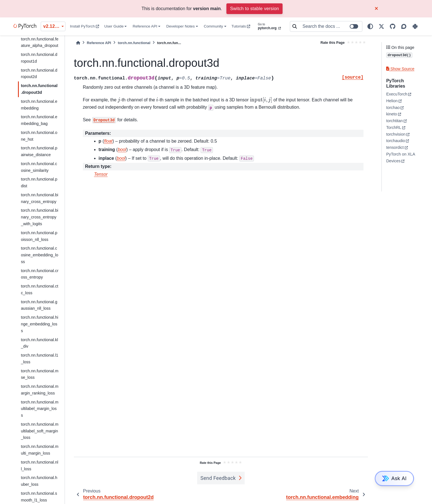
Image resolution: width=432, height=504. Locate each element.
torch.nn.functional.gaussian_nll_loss (39, 305)
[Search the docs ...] (331, 26)
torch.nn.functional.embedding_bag (39, 120)
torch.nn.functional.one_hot (39, 136)
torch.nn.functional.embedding (39, 105)
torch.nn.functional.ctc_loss (39, 289)
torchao (393, 108)
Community (213, 26)
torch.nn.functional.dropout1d (39, 58)
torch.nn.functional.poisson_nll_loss (39, 236)
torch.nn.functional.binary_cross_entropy (39, 198)
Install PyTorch (85, 26)
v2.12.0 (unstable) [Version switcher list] (54, 26)
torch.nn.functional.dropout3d (39, 89)
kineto (392, 114)
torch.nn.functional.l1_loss (39, 359)
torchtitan (395, 121)
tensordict (395, 147)
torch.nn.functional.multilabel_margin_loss (40, 409)
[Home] (78, 43)
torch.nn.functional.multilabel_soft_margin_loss (40, 431)
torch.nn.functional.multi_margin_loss (40, 450)
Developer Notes (180, 26)
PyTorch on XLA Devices (401, 158)
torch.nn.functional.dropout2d (39, 74)
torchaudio (396, 141)
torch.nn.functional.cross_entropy (40, 274)
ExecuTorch (397, 94)
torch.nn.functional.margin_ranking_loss (40, 390)
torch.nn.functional (134, 43)
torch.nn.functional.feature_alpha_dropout (40, 42)
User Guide (114, 26)
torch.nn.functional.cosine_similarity (39, 167)
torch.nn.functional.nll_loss (39, 466)
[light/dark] (370, 26)
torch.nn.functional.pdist (39, 183)
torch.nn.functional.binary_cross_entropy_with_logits (39, 217)
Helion (392, 101)
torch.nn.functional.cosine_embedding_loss (39, 255)
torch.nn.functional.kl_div (39, 343)
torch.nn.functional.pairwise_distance (39, 151)
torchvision (396, 134)
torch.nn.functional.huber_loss (39, 481)
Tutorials (241, 26)
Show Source (400, 69)
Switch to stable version (254, 9)
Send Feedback (218, 478)
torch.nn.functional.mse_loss (40, 374)
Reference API (145, 26)
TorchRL (394, 127)
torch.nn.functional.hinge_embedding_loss (39, 324)
